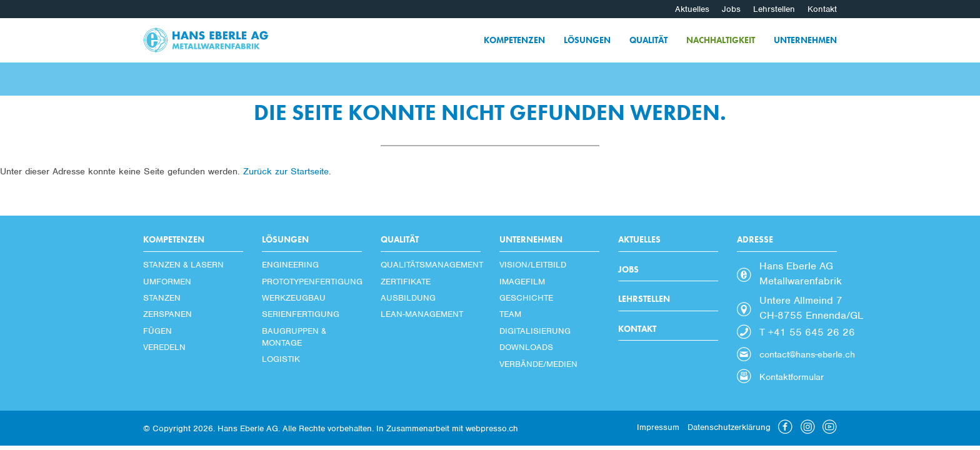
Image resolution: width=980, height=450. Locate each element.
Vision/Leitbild (533, 265)
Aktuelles (692, 9)
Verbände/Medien (538, 364)
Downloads (526, 347)
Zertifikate (406, 282)
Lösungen (587, 40)
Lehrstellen (774, 9)
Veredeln (164, 347)
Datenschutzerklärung (729, 427)
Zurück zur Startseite (286, 171)
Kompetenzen (514, 40)
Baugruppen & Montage (294, 337)
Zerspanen (167, 314)
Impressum (658, 427)
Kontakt (822, 9)
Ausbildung (408, 298)
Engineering (290, 265)
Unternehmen (805, 40)
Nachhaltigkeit (721, 40)
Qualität (648, 40)
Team (510, 314)
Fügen (157, 331)
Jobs (731, 9)
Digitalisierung (535, 331)
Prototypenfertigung (312, 282)
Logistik (281, 359)
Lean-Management (422, 314)
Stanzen (162, 298)
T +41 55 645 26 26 (807, 332)
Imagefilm (522, 282)
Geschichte (526, 298)
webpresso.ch (492, 428)
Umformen (167, 282)
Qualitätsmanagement (431, 265)
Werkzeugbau (294, 298)
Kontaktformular (792, 377)
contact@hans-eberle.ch (807, 354)
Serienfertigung (301, 314)
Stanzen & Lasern (183, 265)
